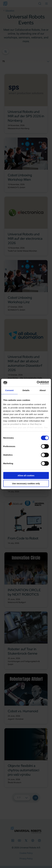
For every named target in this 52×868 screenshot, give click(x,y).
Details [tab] (26, 390)
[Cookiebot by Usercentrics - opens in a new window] (37, 383)
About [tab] (43, 390)
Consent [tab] (9, 390)
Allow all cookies (26, 475)
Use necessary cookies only (26, 483)
